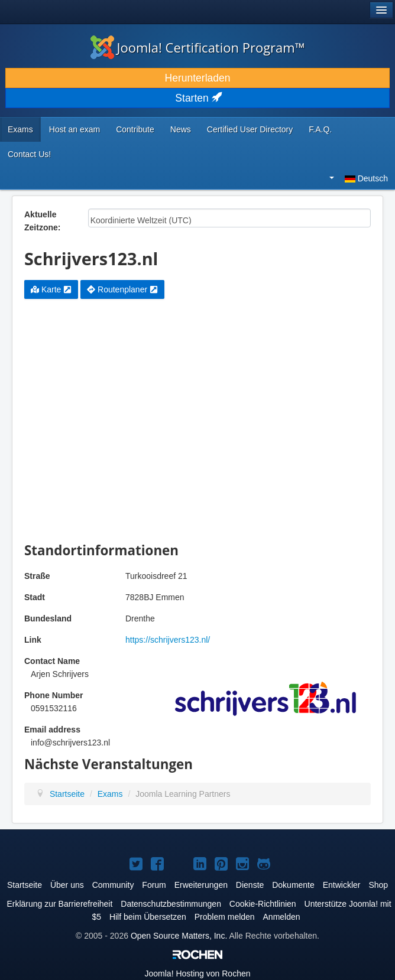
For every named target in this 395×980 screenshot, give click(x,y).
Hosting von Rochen (198, 974)
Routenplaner (122, 289)
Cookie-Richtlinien (263, 904)
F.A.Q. (320, 129)
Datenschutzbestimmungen (171, 904)
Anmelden (282, 917)
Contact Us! (29, 154)
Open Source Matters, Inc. (179, 936)
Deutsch (359, 178)
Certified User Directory (250, 129)
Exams (20, 129)
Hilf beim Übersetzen (148, 917)
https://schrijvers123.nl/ (168, 640)
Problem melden (225, 917)
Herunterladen (198, 78)
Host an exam (75, 129)
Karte (51, 289)
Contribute (135, 129)
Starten (197, 98)
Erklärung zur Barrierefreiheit (59, 904)
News (181, 129)
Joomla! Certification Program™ (198, 47)
